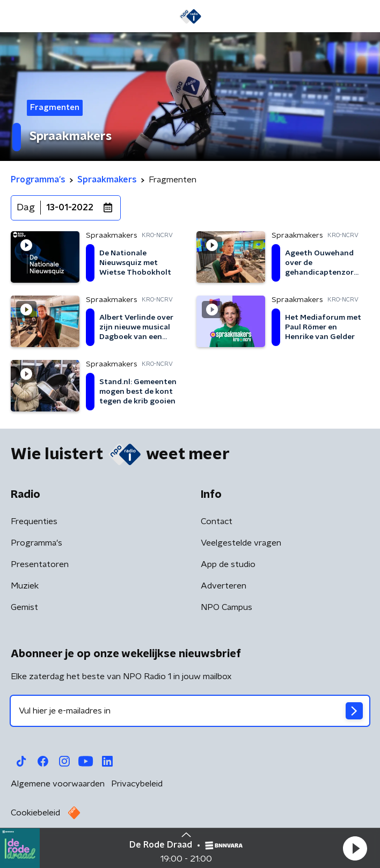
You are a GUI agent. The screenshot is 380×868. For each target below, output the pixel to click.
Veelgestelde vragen (241, 543)
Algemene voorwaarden (58, 784)
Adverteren (224, 586)
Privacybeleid (137, 784)
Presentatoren (40, 564)
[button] (355, 848)
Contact (217, 521)
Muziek (25, 586)
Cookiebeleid (35, 813)
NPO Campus (226, 607)
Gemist (24, 607)
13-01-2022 (70, 208)
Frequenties (34, 521)
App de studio (228, 564)
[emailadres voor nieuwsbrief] (190, 711)
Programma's (36, 543)
